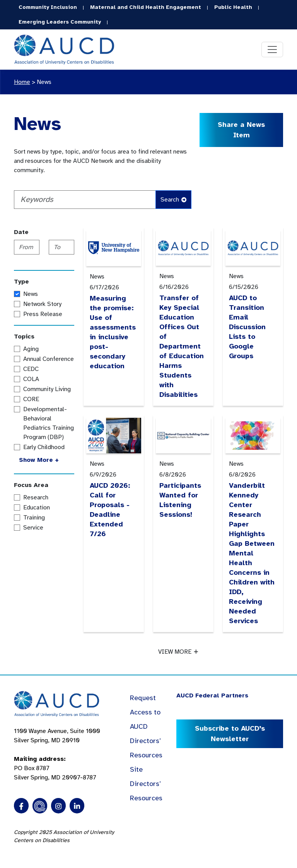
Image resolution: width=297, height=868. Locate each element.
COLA (31, 379)
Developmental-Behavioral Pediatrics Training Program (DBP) (49, 423)
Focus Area (31, 485)
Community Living (47, 389)
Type (21, 282)
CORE (31, 399)
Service (33, 528)
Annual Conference (49, 359)
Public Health (233, 7)
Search (173, 200)
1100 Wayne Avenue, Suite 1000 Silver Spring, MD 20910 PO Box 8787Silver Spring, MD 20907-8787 (57, 754)
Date (21, 232)
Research (36, 497)
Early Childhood (44, 447)
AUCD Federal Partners (212, 695)
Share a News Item (241, 130)
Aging (31, 349)
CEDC (31, 369)
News (44, 82)
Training (34, 518)
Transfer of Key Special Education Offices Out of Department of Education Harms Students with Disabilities (182, 346)
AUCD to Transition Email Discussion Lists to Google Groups (247, 327)
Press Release (43, 314)
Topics (24, 337)
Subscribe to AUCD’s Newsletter (230, 734)
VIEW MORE (178, 652)
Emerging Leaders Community (60, 22)
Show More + (39, 460)
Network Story (42, 304)
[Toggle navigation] (272, 50)
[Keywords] (85, 200)
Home (22, 82)
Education (37, 507)
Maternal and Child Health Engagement (146, 7)
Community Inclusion (48, 7)
